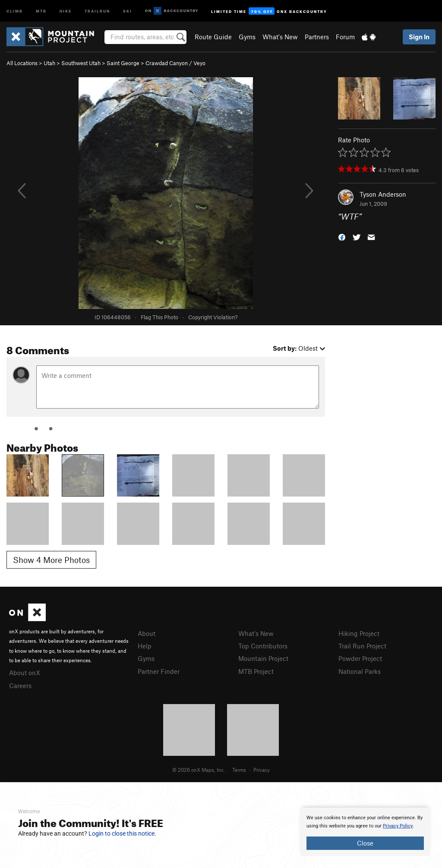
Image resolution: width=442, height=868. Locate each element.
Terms (239, 770)
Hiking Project (359, 633)
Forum (345, 37)
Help (145, 646)
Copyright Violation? (213, 317)
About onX (25, 673)
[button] (342, 237)
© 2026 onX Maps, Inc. (199, 770)
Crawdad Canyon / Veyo (175, 63)
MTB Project (256, 671)
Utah (49, 63)
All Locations (22, 63)
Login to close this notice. (122, 833)
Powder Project (360, 658)
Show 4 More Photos (51, 560)
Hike (66, 11)
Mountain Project (263, 658)
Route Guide (213, 37)
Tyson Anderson (383, 194)
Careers (20, 686)
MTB (41, 11)
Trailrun (97, 11)
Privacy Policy (398, 826)
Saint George (123, 63)
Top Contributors (263, 646)
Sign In (419, 37)
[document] (365, 832)
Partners (317, 37)
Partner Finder (159, 671)
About (147, 633)
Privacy (262, 770)
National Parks (360, 671)
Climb (15, 11)
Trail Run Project (362, 646)
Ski (128, 11)
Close (365, 843)
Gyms (247, 37)
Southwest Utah (81, 63)
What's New (280, 37)
